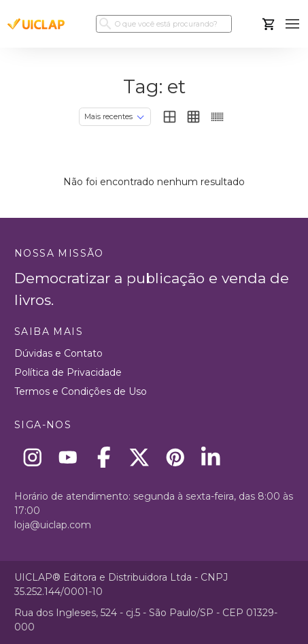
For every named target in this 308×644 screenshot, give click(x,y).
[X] (140, 457)
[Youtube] (68, 457)
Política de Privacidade (68, 372)
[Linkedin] (211, 457)
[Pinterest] (175, 457)
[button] (293, 24)
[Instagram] (32, 457)
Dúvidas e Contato (58, 353)
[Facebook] (104, 457)
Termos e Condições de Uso (81, 391)
